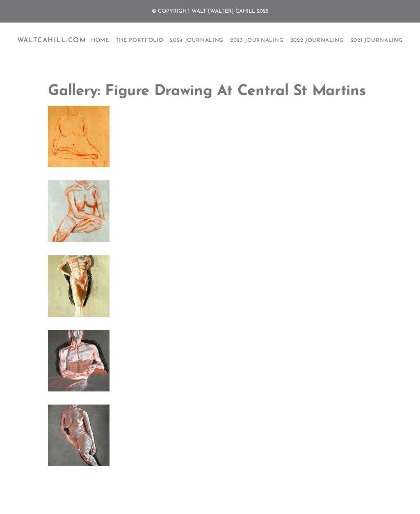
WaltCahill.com (52, 41)
